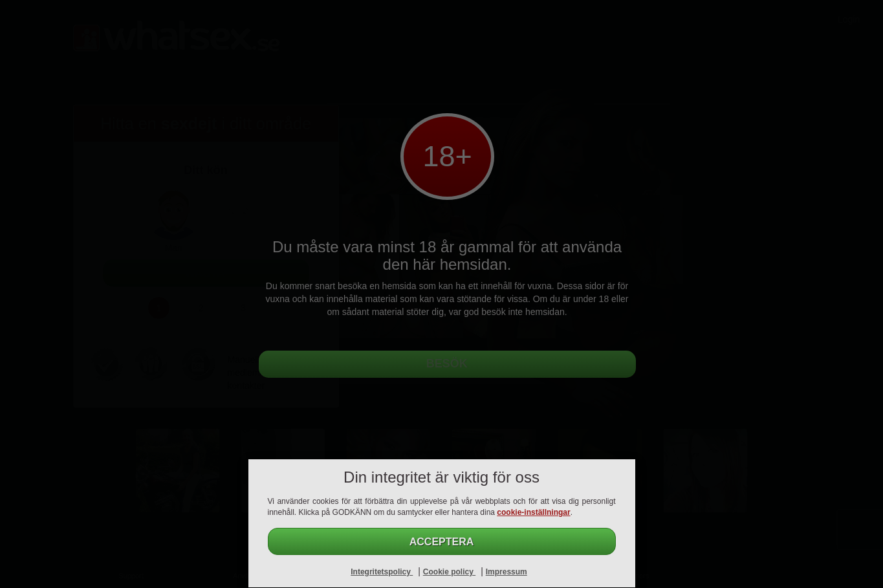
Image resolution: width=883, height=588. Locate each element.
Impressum (507, 572)
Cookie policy (449, 572)
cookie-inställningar (533, 512)
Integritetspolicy (382, 572)
